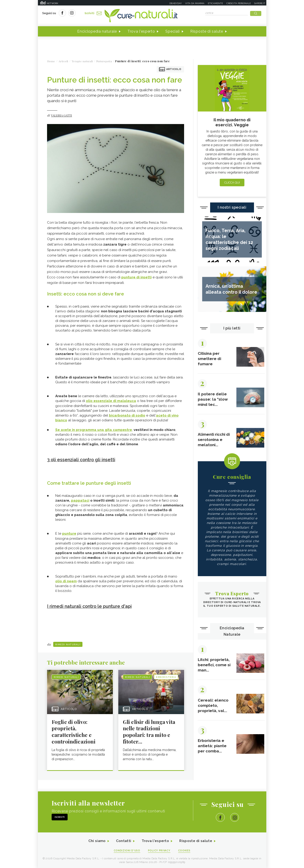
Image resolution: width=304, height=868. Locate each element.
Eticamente (215, 3)
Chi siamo (96, 841)
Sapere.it (260, 3)
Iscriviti (93, 13)
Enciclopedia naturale (97, 32)
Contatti (123, 841)
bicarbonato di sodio (127, 415)
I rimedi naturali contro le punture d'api (91, 606)
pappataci (80, 500)
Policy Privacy (159, 850)
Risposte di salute (207, 32)
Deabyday (176, 3)
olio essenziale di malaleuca (111, 401)
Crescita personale (239, 3)
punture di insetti (136, 277)
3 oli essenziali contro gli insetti (82, 459)
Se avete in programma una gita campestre (94, 430)
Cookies (185, 850)
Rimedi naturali (68, 644)
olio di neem (66, 580)
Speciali (173, 32)
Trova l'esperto (141, 32)
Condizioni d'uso (127, 850)
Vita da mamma (195, 3)
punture (69, 533)
